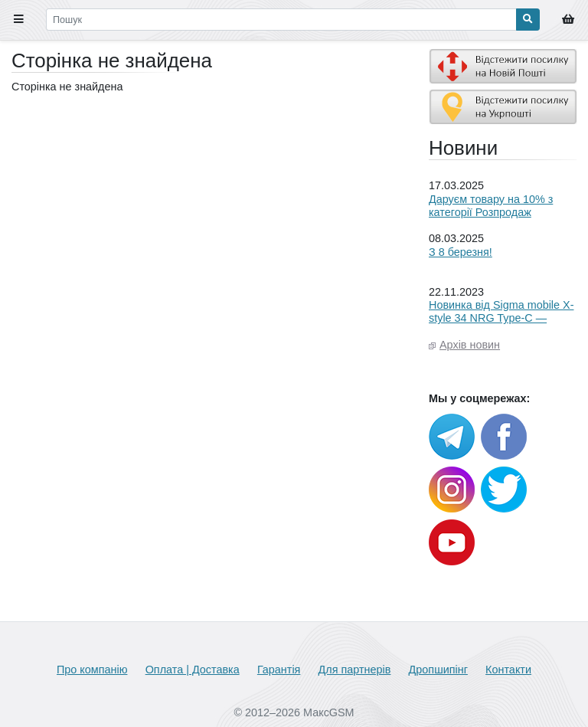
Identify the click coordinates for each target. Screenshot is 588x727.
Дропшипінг (438, 670)
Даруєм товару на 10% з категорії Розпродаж (491, 206)
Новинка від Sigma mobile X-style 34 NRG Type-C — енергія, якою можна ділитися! (501, 325)
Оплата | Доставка (193, 670)
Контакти (508, 670)
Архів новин (470, 345)
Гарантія (279, 670)
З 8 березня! (461, 252)
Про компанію (92, 670)
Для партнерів (355, 670)
